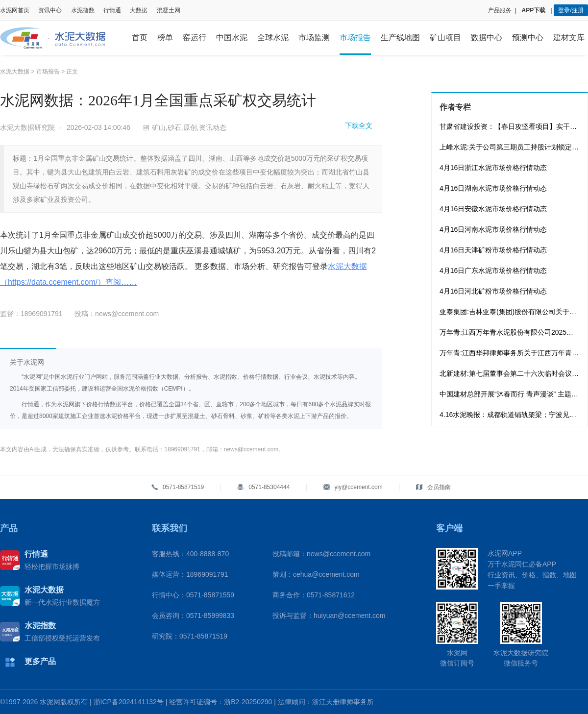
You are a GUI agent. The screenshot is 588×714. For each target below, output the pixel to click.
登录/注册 (571, 10)
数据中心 (487, 37)
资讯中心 (50, 10)
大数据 (139, 10)
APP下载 (535, 10)
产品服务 (500, 10)
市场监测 (314, 37)
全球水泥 (273, 37)
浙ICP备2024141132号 (129, 702)
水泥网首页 (15, 10)
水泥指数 (83, 10)
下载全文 (359, 125)
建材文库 (569, 37)
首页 (140, 37)
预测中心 (528, 37)
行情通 (112, 10)
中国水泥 (232, 37)
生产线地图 (400, 37)
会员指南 (439, 487)
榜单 (165, 37)
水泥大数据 (15, 72)
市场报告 (355, 37)
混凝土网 (169, 10)
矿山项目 (445, 37)
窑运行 (195, 37)
